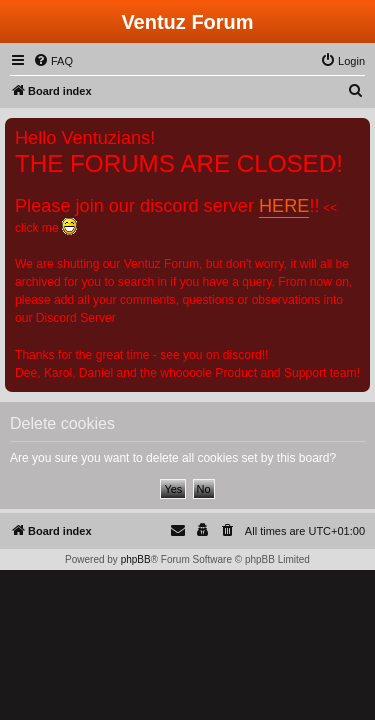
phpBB (136, 559)
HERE (284, 206)
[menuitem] (53, 61)
